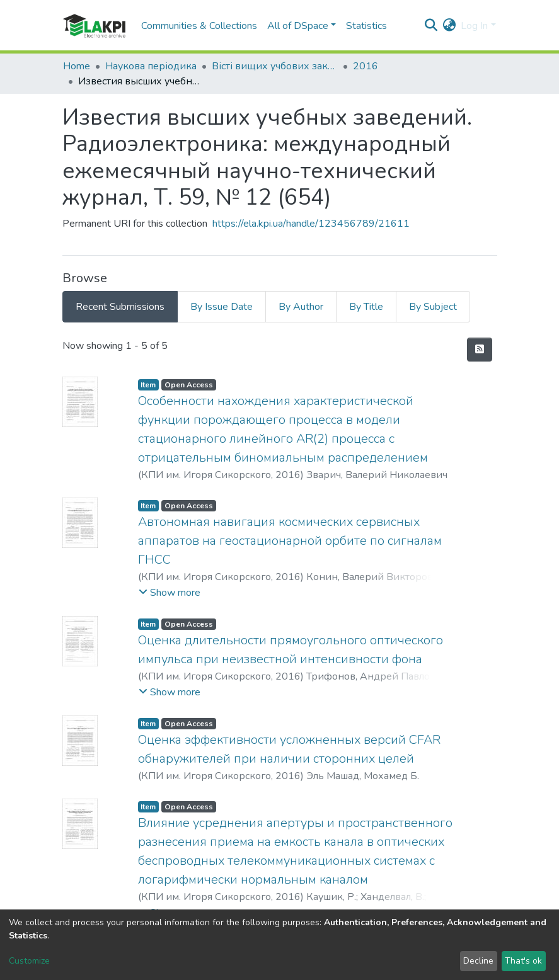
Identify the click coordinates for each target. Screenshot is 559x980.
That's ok (523, 961)
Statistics (366, 26)
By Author (301, 307)
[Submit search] (431, 26)
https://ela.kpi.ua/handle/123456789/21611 (311, 224)
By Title (366, 307)
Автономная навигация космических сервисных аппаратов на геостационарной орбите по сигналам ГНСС (290, 541)
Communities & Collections (199, 26)
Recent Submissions (120, 307)
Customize (29, 961)
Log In (474, 26)
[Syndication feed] (480, 350)
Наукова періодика (151, 66)
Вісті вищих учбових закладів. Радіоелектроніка (275, 66)
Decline (478, 961)
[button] (449, 26)
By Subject (433, 307)
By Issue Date (222, 307)
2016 (366, 66)
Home (77, 66)
